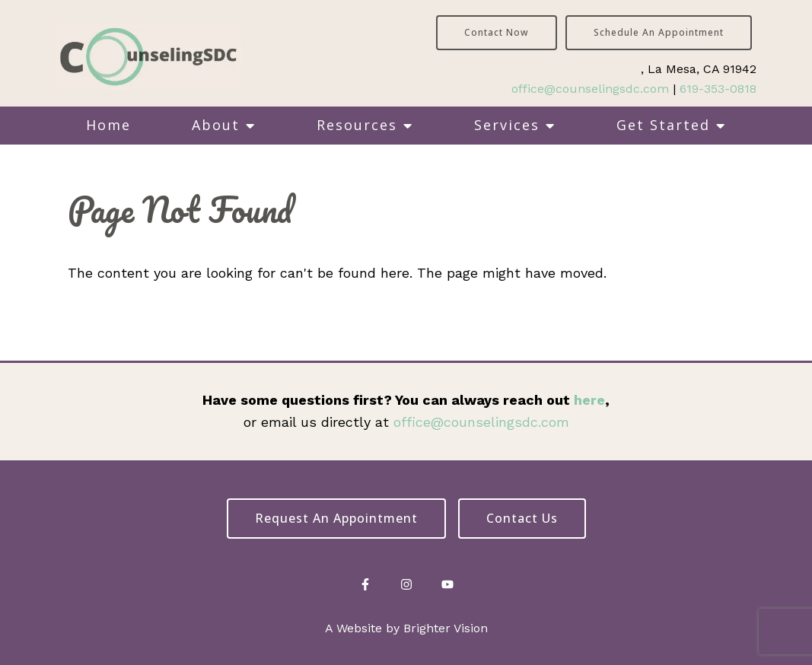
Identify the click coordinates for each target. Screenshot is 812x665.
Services (507, 125)
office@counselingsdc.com (590, 89)
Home (108, 125)
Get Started (663, 125)
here (589, 400)
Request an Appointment (336, 518)
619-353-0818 (718, 89)
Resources (357, 125)
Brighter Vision (446, 628)
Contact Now (497, 32)
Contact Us (522, 518)
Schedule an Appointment (659, 32)
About (216, 125)
